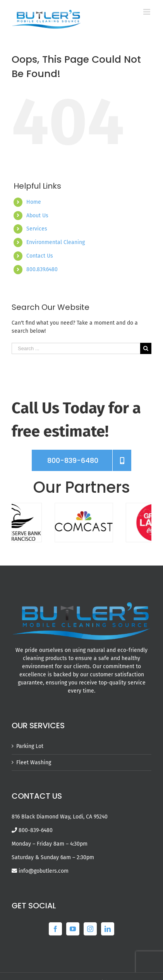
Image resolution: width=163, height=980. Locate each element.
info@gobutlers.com (44, 871)
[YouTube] (73, 929)
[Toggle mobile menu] (147, 12)
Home (34, 202)
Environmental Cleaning (56, 242)
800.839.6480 (42, 269)
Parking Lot (30, 746)
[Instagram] (90, 929)
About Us (37, 216)
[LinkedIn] (108, 929)
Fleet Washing (34, 763)
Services (37, 229)
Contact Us (40, 256)
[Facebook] (55, 929)
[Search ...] (76, 348)
